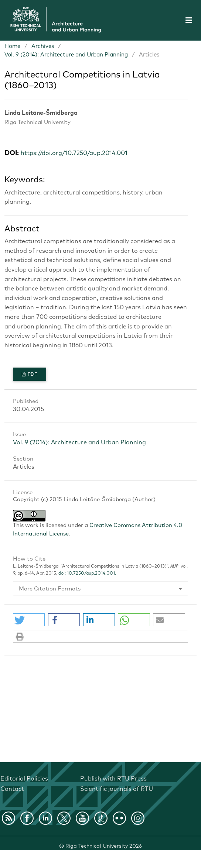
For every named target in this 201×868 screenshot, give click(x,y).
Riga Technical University (104, 846)
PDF (32, 375)
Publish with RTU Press (113, 779)
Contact (12, 789)
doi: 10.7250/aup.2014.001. (87, 573)
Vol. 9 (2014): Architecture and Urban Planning (66, 55)
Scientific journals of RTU (117, 789)
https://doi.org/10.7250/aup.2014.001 (74, 153)
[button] (29, 620)
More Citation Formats (50, 589)
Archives (43, 46)
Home (12, 46)
